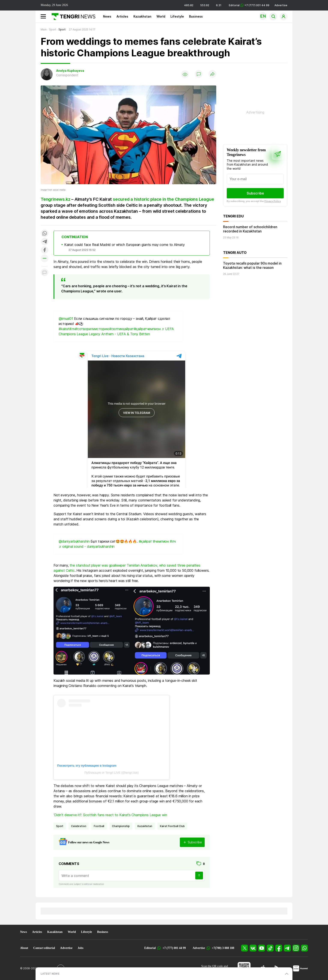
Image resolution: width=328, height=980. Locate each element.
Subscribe (255, 193)
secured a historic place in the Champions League (163, 199)
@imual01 (66, 319)
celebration (79, 826)
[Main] (72, 16)
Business (196, 16)
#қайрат (145, 541)
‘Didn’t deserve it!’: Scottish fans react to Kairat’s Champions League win (110, 815)
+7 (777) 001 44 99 (174, 948)
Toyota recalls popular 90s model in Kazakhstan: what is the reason (252, 265)
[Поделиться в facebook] (45, 250)
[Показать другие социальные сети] (45, 259)
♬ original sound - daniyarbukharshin (87, 546)
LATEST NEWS (50, 974)
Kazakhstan (142, 16)
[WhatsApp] (304, 948)
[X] (245, 948)
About (24, 948)
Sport (60, 826)
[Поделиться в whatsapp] (45, 234)
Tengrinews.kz (55, 199)
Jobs (80, 948)
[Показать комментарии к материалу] (45, 273)
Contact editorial (44, 948)
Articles (122, 16)
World (161, 16)
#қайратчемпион (147, 329)
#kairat (64, 329)
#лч (72, 329)
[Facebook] (279, 948)
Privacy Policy (273, 201)
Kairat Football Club (172, 826)
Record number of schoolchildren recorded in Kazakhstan (250, 229)
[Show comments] (199, 74)
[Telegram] (287, 948)
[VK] (253, 948)
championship (121, 826)
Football (99, 826)
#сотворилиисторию (92, 329)
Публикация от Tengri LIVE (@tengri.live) (111, 773)
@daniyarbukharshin (74, 541)
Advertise (281, 5)
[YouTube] (262, 948)
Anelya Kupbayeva (70, 71)
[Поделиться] (212, 74)
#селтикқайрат (121, 329)
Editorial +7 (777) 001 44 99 (249, 5)
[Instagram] (296, 948)
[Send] (199, 875)
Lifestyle (177, 16)
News (107, 16)
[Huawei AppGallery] (300, 968)
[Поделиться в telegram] (45, 242)
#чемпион (161, 541)
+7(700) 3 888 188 (223, 948)
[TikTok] (270, 948)
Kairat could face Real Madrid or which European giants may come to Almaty (124, 245)
